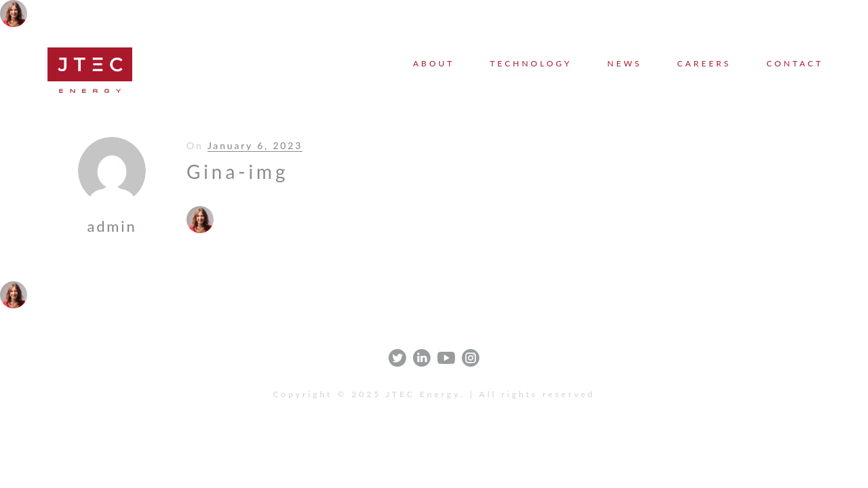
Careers (705, 63)
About (434, 63)
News (625, 63)
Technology (531, 63)
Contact (795, 63)
